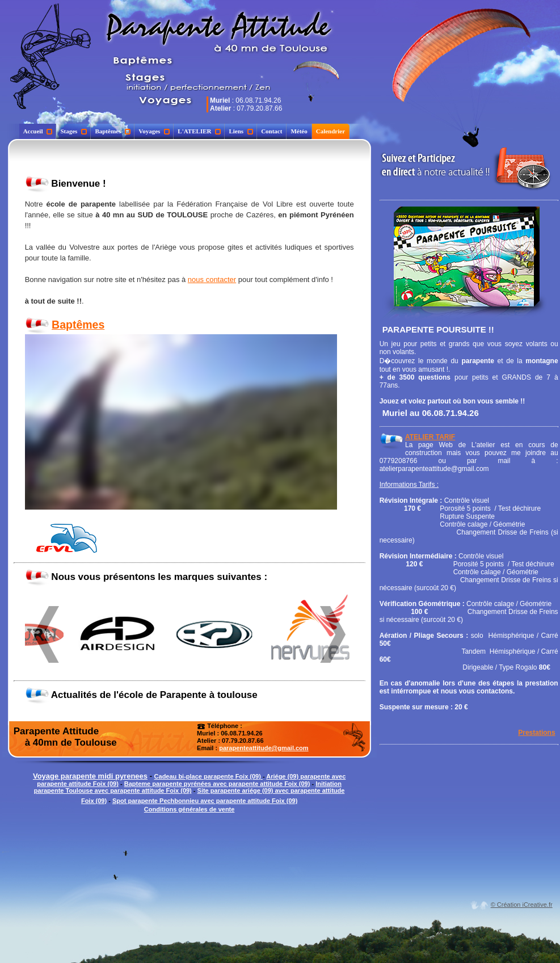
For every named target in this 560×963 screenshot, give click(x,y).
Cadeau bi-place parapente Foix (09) (209, 776)
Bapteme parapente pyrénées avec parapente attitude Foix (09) (217, 784)
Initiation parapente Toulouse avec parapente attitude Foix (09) (188, 787)
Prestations (536, 733)
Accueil (38, 131)
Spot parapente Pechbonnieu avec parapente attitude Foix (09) (205, 801)
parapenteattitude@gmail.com (264, 748)
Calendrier (330, 131)
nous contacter (212, 279)
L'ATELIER (199, 131)
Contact (271, 131)
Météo (299, 131)
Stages (73, 131)
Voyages (154, 131)
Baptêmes (113, 131)
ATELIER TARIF (430, 437)
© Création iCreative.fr (522, 905)
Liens (241, 131)
